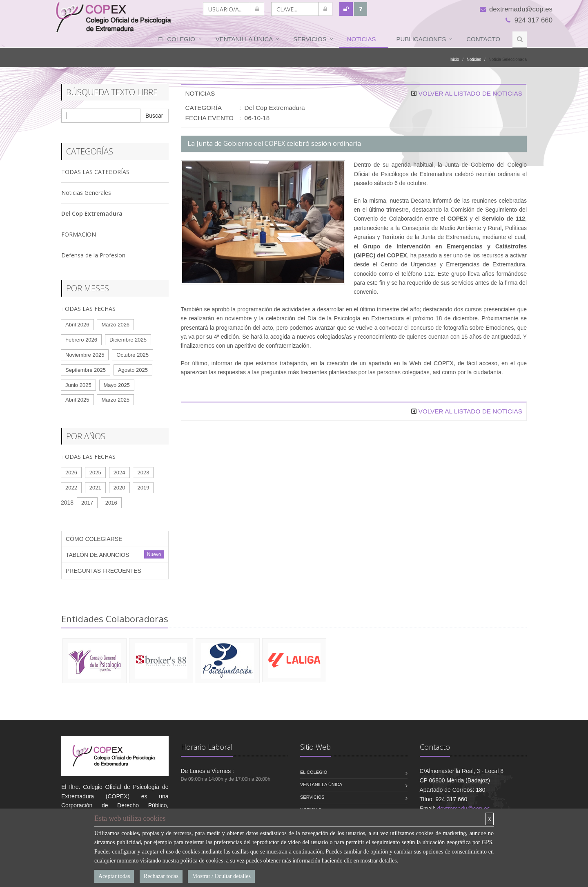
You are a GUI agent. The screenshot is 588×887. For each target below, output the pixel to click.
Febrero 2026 (81, 340)
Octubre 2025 (133, 355)
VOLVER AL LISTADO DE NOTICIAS (470, 93)
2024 (119, 473)
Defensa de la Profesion (93, 255)
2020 (119, 488)
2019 (143, 488)
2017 (87, 503)
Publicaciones (421, 39)
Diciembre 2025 (128, 340)
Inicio (454, 59)
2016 (111, 503)
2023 (143, 473)
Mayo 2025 (117, 385)
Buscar (154, 116)
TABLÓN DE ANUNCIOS (97, 555)
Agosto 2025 (133, 370)
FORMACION (79, 234)
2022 (71, 488)
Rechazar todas (161, 876)
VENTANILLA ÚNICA (244, 39)
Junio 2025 (78, 385)
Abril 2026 (77, 325)
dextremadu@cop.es (516, 9)
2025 (95, 473)
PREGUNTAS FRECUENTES (104, 571)
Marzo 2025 (115, 400)
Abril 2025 (77, 400)
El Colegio (176, 39)
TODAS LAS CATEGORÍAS (95, 172)
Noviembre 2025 (85, 355)
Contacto (483, 39)
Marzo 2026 (115, 325)
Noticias (362, 39)
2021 (95, 488)
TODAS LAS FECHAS (88, 309)
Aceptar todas (114, 876)
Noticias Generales (86, 193)
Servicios (310, 39)
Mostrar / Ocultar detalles (221, 876)
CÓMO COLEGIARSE (94, 539)
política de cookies (202, 861)
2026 (71, 473)
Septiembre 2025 (86, 370)
